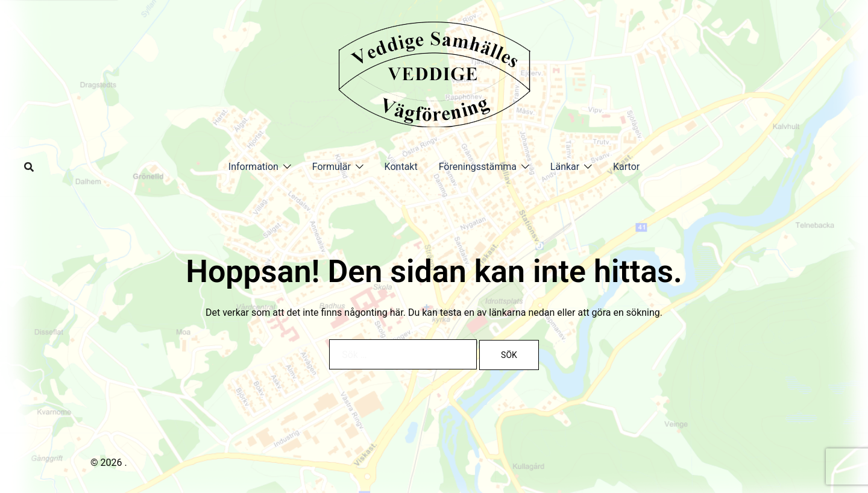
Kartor (626, 167)
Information (253, 167)
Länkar (565, 167)
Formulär (332, 167)
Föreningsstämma (478, 167)
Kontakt (401, 167)
